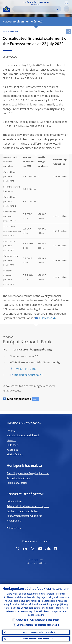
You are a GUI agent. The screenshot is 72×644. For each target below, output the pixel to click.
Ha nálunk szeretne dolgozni (23, 435)
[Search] (35, 9)
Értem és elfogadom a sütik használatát (38, 632)
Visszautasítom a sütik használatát (38, 639)
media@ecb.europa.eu (28, 375)
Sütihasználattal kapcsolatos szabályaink (38, 625)
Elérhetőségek (15, 454)
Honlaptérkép (15, 528)
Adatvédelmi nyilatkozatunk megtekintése (38, 620)
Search (57, 9)
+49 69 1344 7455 (25, 369)
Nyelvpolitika (14, 521)
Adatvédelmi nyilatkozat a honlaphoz (28, 506)
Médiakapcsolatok (19, 399)
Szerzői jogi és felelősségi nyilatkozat (28, 473)
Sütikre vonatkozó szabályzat (23, 511)
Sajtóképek (13, 445)
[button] (66, 3)
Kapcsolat (12, 450)
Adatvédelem (14, 501)
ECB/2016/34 (47, 318)
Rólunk (11, 431)
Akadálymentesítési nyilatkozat (24, 516)
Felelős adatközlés (17, 483)
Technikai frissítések (18, 478)
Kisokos (11, 440)
